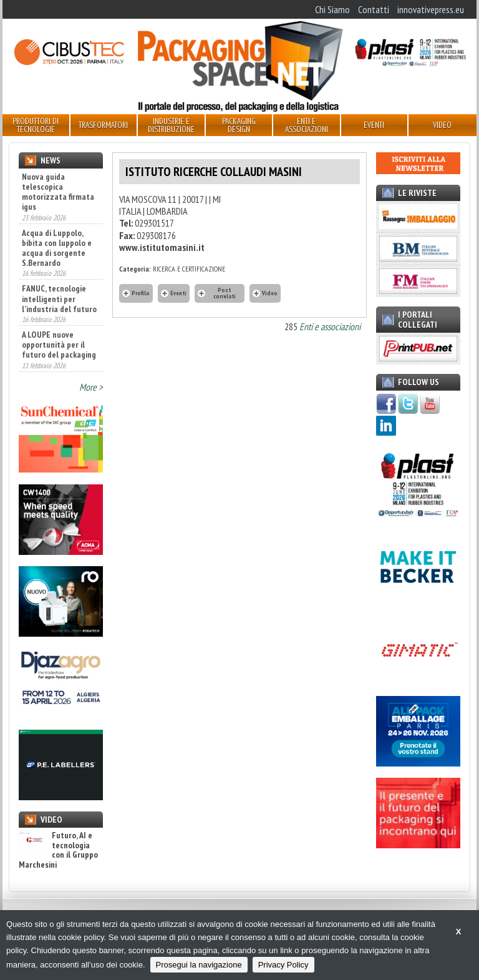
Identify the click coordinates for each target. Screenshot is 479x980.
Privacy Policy (283, 965)
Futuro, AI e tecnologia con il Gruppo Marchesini (58, 850)
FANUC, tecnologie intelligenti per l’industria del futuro (59, 298)
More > (91, 387)
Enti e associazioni (330, 326)
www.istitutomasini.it (162, 247)
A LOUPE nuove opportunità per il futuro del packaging (59, 345)
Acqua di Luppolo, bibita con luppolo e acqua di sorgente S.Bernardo (57, 248)
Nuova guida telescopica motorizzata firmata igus (58, 192)
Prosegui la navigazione (199, 965)
